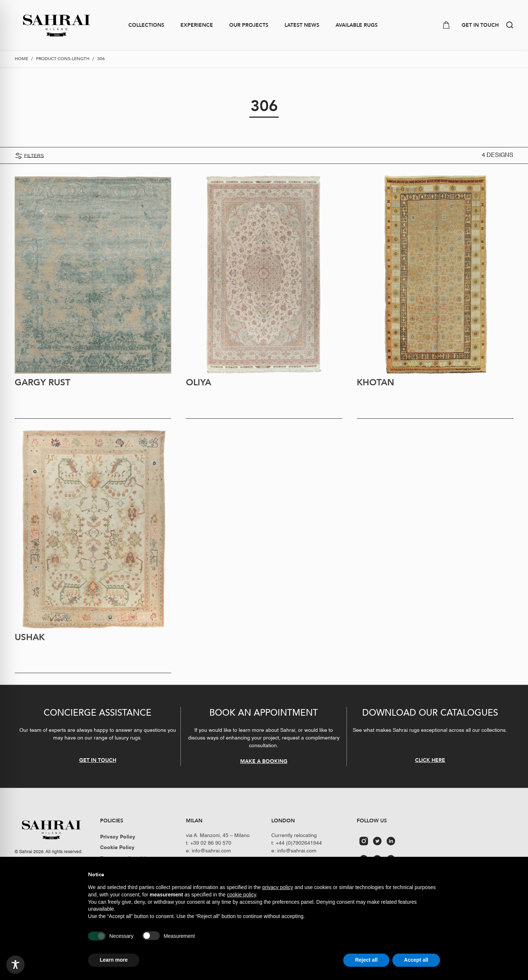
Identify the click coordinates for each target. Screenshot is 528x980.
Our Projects (249, 25)
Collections (146, 25)
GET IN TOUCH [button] (480, 25)
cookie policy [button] (241, 895)
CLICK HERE (430, 760)
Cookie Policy (117, 848)
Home (21, 59)
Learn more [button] (114, 960)
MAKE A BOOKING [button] (264, 761)
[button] (510, 25)
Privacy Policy (118, 837)
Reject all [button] (366, 960)
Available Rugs (357, 25)
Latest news (302, 25)
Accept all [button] (416, 960)
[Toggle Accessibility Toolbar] (15, 965)
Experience (197, 25)
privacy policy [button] (278, 887)
